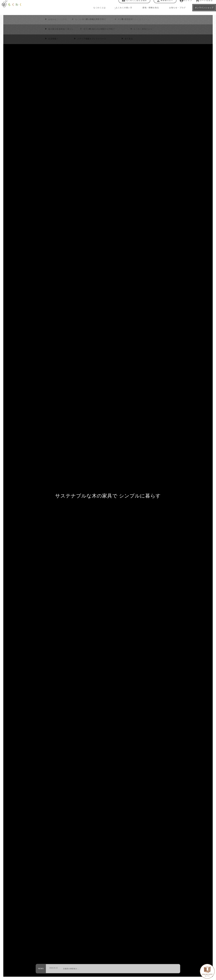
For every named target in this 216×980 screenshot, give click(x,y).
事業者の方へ (163, 4)
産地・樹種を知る (145, 11)
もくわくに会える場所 (133, 4)
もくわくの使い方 (119, 11)
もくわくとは (95, 11)
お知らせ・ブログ (172, 11)
